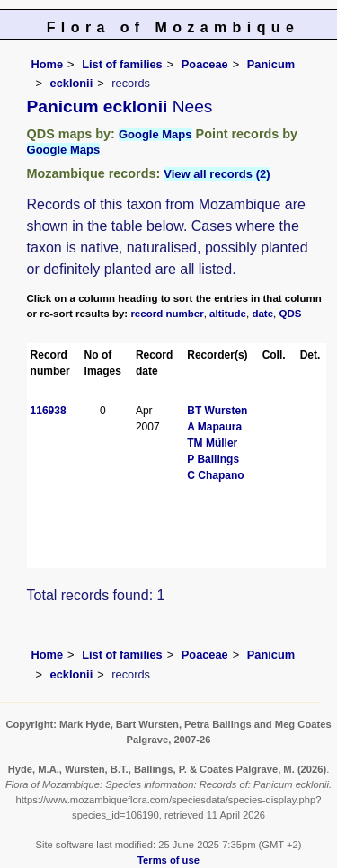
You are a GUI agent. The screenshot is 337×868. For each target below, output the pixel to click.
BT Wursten (217, 411)
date (262, 314)
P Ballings (213, 459)
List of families (122, 64)
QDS (291, 314)
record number (167, 314)
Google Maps (155, 134)
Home (48, 64)
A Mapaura (214, 427)
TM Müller (212, 443)
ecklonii (72, 83)
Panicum (271, 64)
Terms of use (168, 860)
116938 (49, 411)
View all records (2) (217, 174)
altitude (228, 314)
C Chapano (215, 475)
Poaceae (205, 64)
